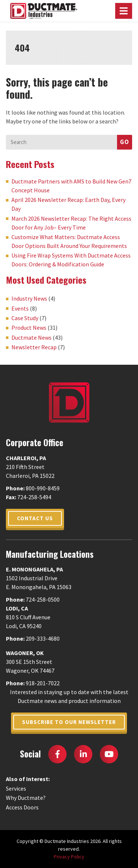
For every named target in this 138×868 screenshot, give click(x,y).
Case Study (25, 318)
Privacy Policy (69, 857)
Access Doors (22, 807)
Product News (29, 328)
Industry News (29, 298)
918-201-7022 (43, 683)
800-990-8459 (43, 488)
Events (20, 308)
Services (16, 788)
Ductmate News (31, 337)
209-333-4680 (43, 638)
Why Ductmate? (26, 798)
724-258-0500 (43, 599)
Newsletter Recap (34, 347)
